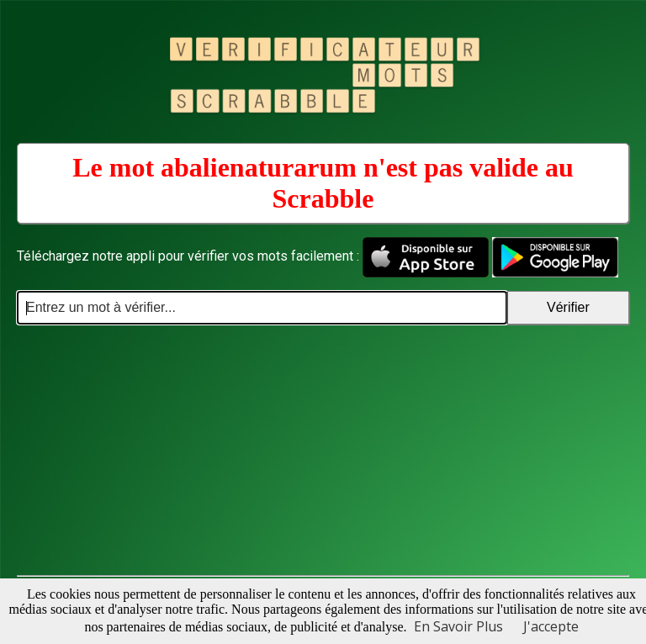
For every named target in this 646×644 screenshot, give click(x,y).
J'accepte (551, 626)
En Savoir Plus (458, 626)
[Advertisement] (323, 451)
